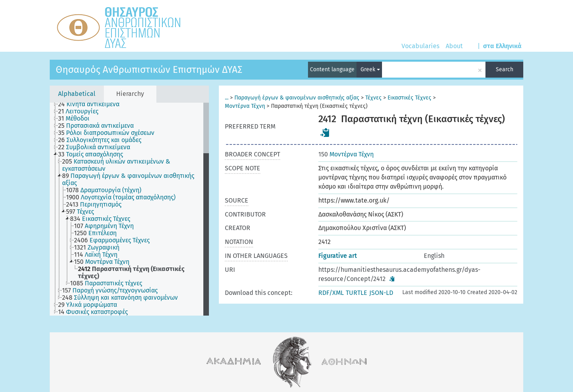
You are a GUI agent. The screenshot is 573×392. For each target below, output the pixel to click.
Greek (370, 69)
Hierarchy (130, 94)
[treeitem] (92, 104)
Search (505, 69)
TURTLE (357, 293)
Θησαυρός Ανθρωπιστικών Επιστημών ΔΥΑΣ (149, 70)
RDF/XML (331, 293)
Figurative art (338, 256)
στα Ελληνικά (502, 46)
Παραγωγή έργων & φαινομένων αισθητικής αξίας (297, 98)
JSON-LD (381, 293)
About (454, 46)
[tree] (129, 209)
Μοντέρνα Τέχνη (245, 106)
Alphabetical (77, 94)
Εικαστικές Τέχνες (409, 98)
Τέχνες (373, 98)
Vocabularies (420, 46)
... (227, 98)
